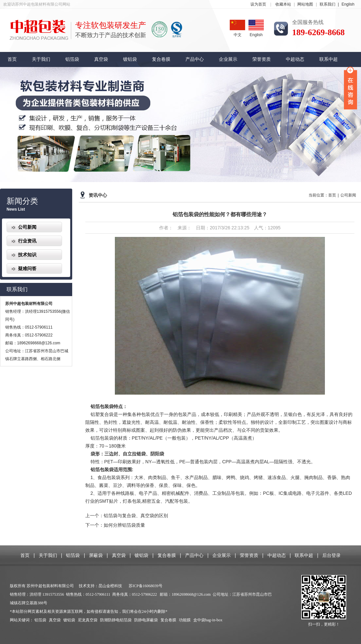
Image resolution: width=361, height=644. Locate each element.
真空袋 (101, 59)
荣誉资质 (262, 59)
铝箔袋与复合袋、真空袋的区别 (136, 516)
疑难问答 (27, 268)
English (348, 4)
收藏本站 (283, 4)
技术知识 (27, 255)
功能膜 (185, 620)
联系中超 (329, 59)
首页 (12, 59)
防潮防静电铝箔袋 (116, 620)
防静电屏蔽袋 (146, 620)
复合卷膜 (161, 59)
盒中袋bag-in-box (208, 620)
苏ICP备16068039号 (146, 586)
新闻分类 (22, 201)
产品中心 (195, 59)
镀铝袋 (130, 59)
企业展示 (228, 59)
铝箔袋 (72, 59)
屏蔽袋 (96, 555)
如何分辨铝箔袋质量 (124, 525)
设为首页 (258, 4)
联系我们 (331, 4)
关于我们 (41, 59)
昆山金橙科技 (110, 586)
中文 (237, 28)
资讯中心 (98, 195)
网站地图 (305, 4)
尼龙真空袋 (88, 620)
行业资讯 (27, 241)
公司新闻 (27, 227)
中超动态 (295, 59)
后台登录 (331, 555)
